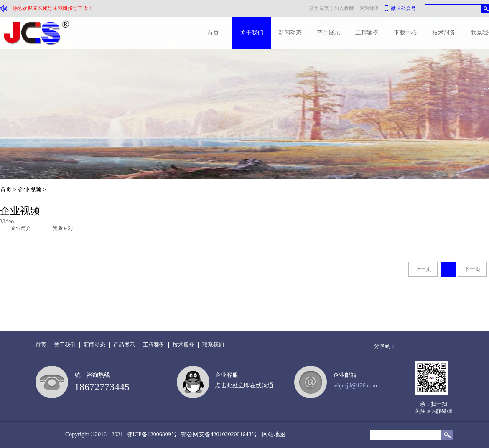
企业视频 (30, 190)
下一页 (472, 269)
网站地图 (272, 434)
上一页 (423, 269)
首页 (213, 33)
